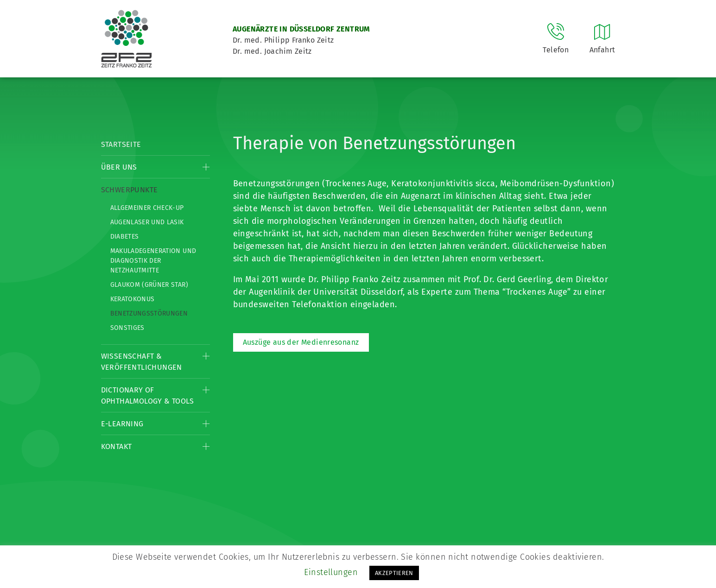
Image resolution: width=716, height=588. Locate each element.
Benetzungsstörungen (149, 313)
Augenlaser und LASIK (147, 222)
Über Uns (119, 167)
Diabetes (125, 237)
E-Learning (122, 424)
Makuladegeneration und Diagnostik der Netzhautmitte (153, 261)
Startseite (121, 144)
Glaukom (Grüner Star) (149, 285)
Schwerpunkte (130, 190)
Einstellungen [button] (331, 572)
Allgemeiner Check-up (147, 208)
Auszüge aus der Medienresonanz (301, 342)
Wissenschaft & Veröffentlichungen (142, 362)
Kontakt (117, 446)
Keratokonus (133, 299)
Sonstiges (127, 328)
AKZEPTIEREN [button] (394, 573)
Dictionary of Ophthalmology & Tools (148, 395)
